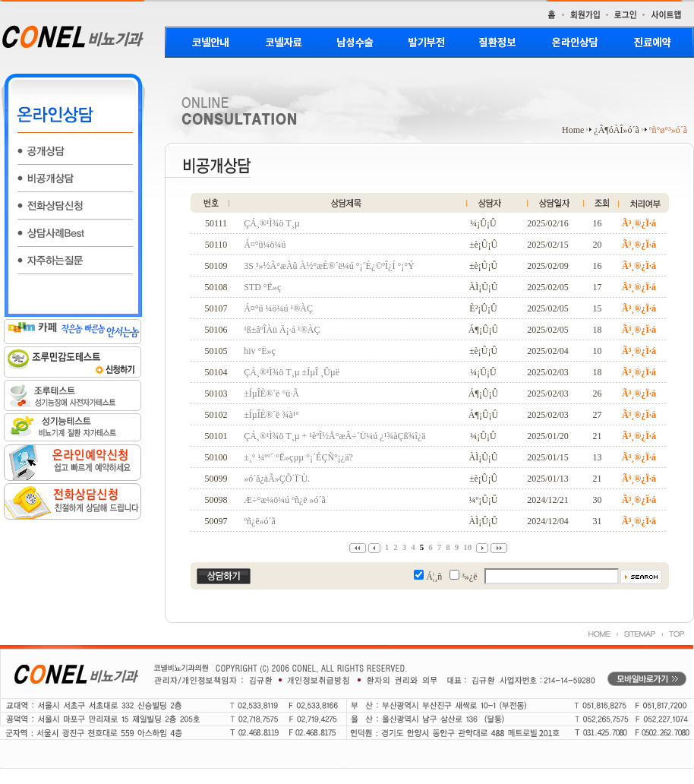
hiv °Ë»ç (260, 351)
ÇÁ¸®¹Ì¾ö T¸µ (271, 223)
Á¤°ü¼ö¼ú (265, 245)
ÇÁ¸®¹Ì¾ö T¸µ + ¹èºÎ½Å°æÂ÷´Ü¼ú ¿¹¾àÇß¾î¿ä (334, 436)
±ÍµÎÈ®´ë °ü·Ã (271, 394)
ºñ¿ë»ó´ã (260, 521)
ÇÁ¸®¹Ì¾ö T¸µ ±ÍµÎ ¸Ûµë (292, 372)
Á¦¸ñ (434, 577)
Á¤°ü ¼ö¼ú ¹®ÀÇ (278, 308)
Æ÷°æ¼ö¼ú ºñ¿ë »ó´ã (285, 500)
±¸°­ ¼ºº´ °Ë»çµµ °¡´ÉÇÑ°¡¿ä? (298, 457)
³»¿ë (469, 577)
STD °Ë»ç (262, 287)
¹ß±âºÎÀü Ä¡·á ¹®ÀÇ (282, 330)
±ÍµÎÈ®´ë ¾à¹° (271, 415)
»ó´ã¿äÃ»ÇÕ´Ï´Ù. (277, 479)
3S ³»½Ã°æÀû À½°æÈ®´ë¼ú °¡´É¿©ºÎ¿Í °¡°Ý (329, 266)
